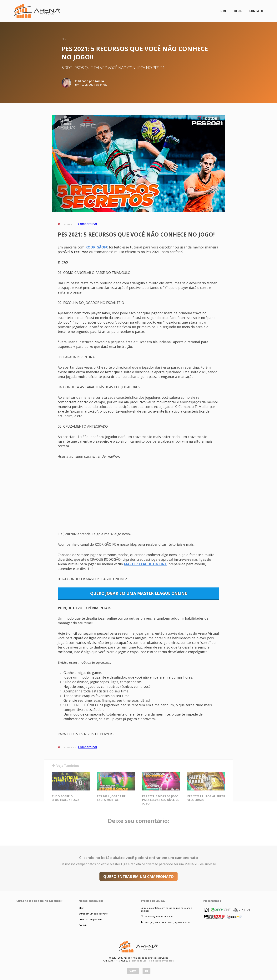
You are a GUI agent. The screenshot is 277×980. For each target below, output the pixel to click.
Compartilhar (88, 224)
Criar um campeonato (91, 919)
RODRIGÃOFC (97, 247)
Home (223, 11)
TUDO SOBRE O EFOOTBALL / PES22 (65, 798)
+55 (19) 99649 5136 (179, 922)
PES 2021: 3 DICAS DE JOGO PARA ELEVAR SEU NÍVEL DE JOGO (161, 800)
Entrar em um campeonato (93, 914)
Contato (256, 11)
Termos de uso (139, 961)
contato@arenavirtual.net (159, 917)
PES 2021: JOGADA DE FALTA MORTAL (111, 798)
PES (64, 39)
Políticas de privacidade (161, 961)
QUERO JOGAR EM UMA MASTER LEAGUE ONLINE (139, 593)
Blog (238, 11)
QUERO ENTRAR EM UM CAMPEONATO (138, 876)
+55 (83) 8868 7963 (156, 922)
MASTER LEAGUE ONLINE (145, 564)
